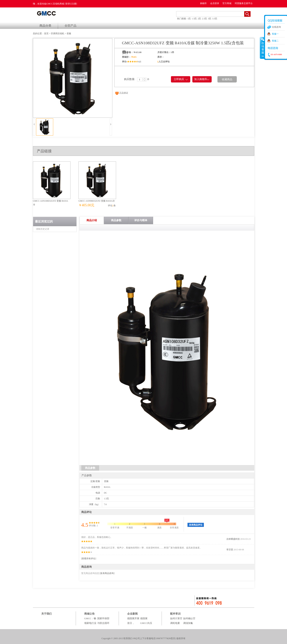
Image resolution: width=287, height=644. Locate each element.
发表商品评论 (196, 525)
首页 (46, 34)
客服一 (275, 34)
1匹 (189, 19)
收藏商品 (227, 79)
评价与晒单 (141, 220)
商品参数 (116, 220)
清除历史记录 (43, 229)
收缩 (262, 48)
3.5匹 (215, 19)
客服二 (275, 41)
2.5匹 (205, 19)
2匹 (199, 19)
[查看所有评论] (89, 559)
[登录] (68, 4)
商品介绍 (92, 220)
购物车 (203, 3)
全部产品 (70, 26)
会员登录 (215, 3)
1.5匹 (194, 19)
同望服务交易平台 (244, 3)
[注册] (74, 4)
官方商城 (227, 3)
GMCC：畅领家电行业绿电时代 (90, 623)
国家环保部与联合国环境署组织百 (103, 623)
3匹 (210, 19)
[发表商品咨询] (107, 573)
